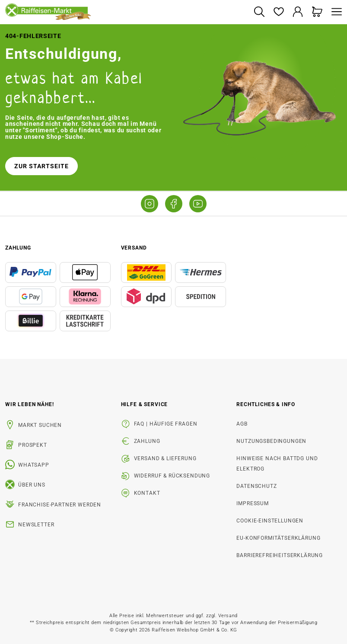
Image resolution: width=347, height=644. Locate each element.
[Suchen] (259, 12)
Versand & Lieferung (165, 458)
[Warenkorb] (317, 12)
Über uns (32, 485)
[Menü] (334, 12)
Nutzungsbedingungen (271, 441)
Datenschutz (256, 486)
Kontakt (147, 493)
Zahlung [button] (18, 248)
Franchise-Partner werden (60, 505)
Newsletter (36, 525)
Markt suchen (40, 425)
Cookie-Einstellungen (270, 521)
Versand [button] (134, 248)
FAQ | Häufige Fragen (166, 424)
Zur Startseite (41, 166)
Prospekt (33, 445)
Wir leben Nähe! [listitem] (30, 404)
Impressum (253, 503)
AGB (242, 424)
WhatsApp (34, 465)
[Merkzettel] (279, 12)
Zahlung (147, 441)
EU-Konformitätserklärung (278, 538)
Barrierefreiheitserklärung (280, 555)
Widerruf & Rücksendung (172, 476)
